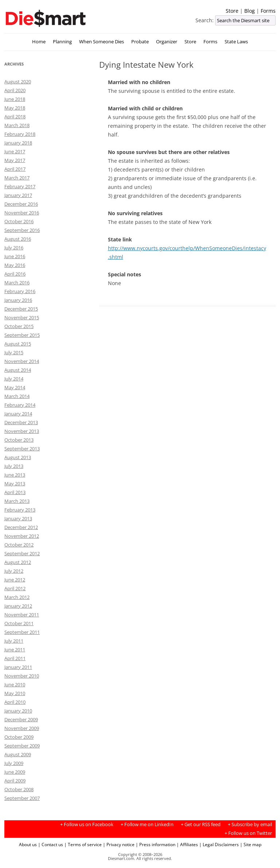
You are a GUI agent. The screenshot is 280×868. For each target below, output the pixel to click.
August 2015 (18, 344)
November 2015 (22, 317)
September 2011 (22, 632)
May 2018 (15, 108)
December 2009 (21, 719)
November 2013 (22, 431)
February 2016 (20, 291)
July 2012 (14, 571)
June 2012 (15, 580)
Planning (62, 42)
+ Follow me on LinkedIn (147, 824)
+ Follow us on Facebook (87, 824)
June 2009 (15, 772)
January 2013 (18, 518)
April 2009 (15, 781)
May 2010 (15, 693)
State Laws (236, 42)
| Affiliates (187, 844)
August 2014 (18, 370)
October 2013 (19, 440)
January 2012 (18, 606)
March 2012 (17, 597)
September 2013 (22, 449)
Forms (268, 11)
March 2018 (17, 125)
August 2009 (18, 754)
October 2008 (19, 789)
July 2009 (14, 763)
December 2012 (21, 527)
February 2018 (20, 134)
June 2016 (15, 256)
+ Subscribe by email (250, 824)
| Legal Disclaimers (219, 844)
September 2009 (22, 746)
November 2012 (22, 536)
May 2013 (15, 484)
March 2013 (17, 501)
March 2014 (17, 396)
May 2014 (15, 387)
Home (39, 42)
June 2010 (15, 684)
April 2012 (15, 588)
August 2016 (18, 239)
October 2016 (19, 221)
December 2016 (21, 204)
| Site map (251, 844)
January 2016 (18, 300)
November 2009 (22, 728)
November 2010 (22, 676)
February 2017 (20, 186)
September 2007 (22, 798)
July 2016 (14, 248)
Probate (140, 42)
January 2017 (18, 195)
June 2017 (15, 151)
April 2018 (15, 117)
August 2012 (18, 562)
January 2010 (18, 711)
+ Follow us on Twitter (248, 833)
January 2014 (18, 414)
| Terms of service (83, 844)
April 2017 (15, 169)
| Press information (155, 844)
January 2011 (18, 667)
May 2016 (15, 265)
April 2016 (15, 274)
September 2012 (22, 553)
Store (232, 11)
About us (28, 844)
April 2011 (15, 658)
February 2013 (20, 510)
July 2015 (14, 352)
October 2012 (19, 545)
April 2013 (15, 492)
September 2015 (22, 335)
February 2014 (20, 405)
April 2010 (15, 702)
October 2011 (19, 623)
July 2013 (14, 466)
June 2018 (15, 99)
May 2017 (15, 160)
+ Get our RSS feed (201, 824)
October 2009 (19, 737)
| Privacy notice (119, 844)
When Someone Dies (102, 42)
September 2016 (22, 230)
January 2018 (18, 143)
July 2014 (14, 379)
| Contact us (50, 844)
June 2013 (15, 475)
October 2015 (19, 326)
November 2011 (22, 615)
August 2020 (18, 82)
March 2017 (17, 178)
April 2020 (15, 90)
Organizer (167, 42)
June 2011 (15, 650)
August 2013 (18, 457)
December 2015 (21, 309)
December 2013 (21, 422)
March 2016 (17, 283)
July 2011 (14, 641)
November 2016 (22, 213)
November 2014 (22, 361)
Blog (250, 11)
